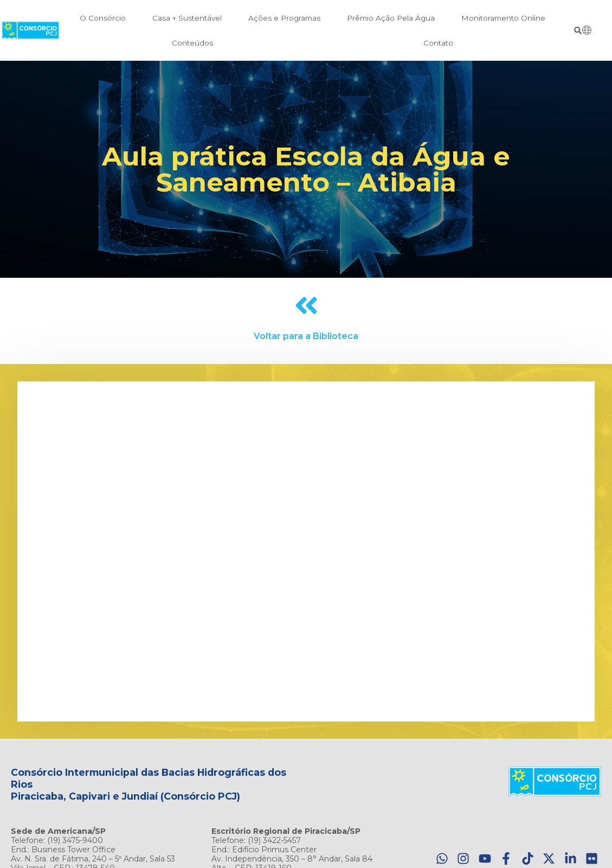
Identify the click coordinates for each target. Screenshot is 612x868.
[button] (578, 31)
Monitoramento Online (503, 18)
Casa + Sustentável (187, 18)
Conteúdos (192, 43)
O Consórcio (103, 18)
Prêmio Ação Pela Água (391, 18)
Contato (438, 43)
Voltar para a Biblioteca (306, 336)
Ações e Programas (284, 18)
